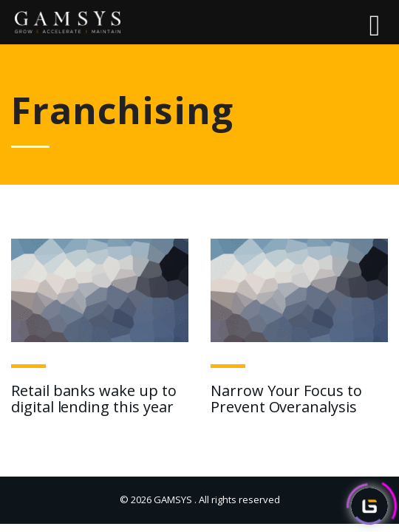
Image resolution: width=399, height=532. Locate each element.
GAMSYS (173, 499)
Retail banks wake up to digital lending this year (94, 399)
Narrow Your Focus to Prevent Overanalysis (286, 399)
